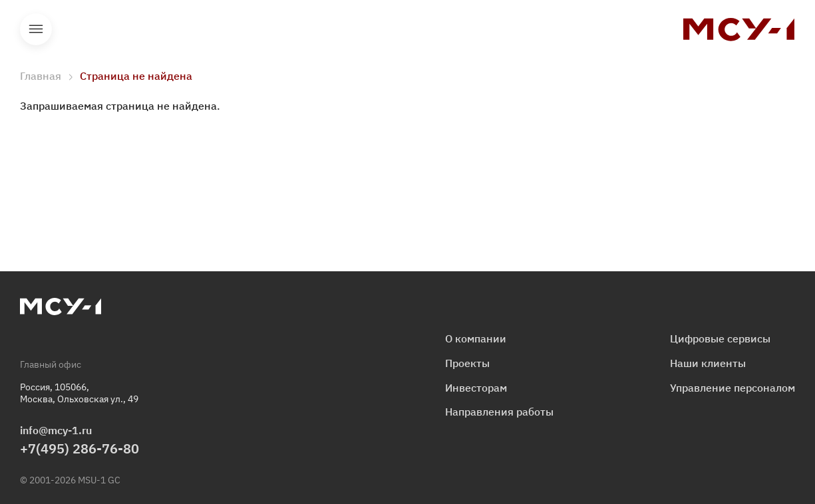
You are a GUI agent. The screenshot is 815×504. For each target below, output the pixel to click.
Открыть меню (36, 29)
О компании (476, 338)
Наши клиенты (708, 363)
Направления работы (499, 412)
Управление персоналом (733, 388)
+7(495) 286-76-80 (80, 448)
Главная (41, 76)
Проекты (467, 363)
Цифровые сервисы (720, 338)
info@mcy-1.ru (56, 430)
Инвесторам (476, 388)
